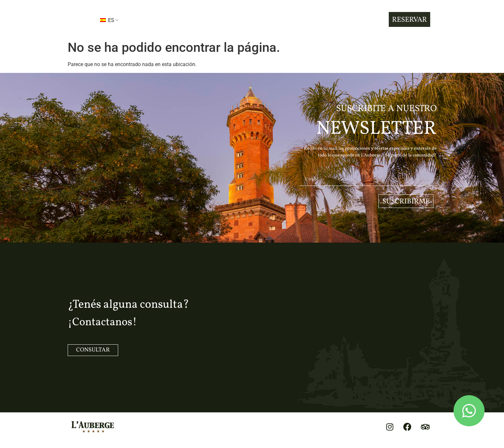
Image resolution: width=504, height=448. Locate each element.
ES (107, 20)
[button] (80, 20)
